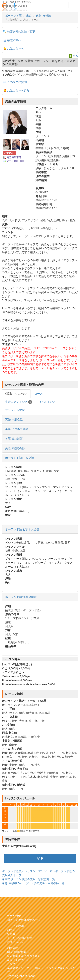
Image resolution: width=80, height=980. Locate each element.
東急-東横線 (43, 16)
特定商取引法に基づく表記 (24, 956)
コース (39, 394)
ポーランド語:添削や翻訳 (21, 597)
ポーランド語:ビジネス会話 (22, 529)
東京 (29, 16)
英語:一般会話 (14, 419)
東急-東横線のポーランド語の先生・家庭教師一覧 (33, 883)
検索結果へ (14, 40)
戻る (75, 56)
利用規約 (13, 948)
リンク (11, 964)
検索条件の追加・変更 (21, 32)
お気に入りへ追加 (18, 91)
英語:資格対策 (14, 439)
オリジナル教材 (15, 410)
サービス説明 (15, 926)
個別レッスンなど (16, 394)
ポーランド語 (13, 16)
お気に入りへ (16, 49)
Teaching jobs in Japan (21, 976)
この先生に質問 (17, 82)
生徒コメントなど (19, 402)
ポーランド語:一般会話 (20, 458)
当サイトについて (18, 960)
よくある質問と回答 (20, 938)
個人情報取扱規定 (18, 952)
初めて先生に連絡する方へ (24, 920)
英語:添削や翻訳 (15, 448)
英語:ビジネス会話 (17, 429)
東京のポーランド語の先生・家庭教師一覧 (29, 879)
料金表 (11, 934)
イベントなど (47, 402)
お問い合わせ (15, 942)
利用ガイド (14, 930)
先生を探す (14, 916)
